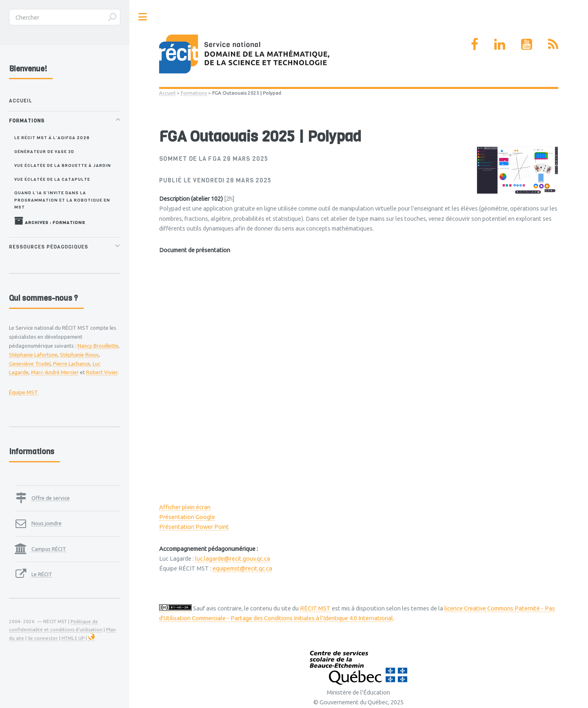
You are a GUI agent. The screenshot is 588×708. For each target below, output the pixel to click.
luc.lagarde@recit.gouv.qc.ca (233, 558)
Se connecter (43, 638)
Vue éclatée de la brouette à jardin (63, 165)
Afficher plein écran (185, 507)
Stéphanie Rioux (79, 355)
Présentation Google (187, 517)
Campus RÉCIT (49, 549)
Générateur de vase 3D (44, 151)
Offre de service (51, 498)
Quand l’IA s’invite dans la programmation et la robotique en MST (62, 200)
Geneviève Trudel (30, 364)
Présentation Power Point (194, 527)
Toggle (143, 17)
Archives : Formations (50, 221)
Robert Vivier (102, 372)
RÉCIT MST (315, 608)
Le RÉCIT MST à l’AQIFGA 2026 (52, 138)
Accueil (167, 93)
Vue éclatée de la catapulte (52, 179)
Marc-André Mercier (55, 372)
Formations (194, 93)
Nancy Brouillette (98, 346)
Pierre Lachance (72, 364)
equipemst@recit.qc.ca (242, 568)
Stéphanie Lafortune (33, 355)
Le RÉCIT (42, 574)
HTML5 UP (73, 638)
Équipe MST (23, 392)
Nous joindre (47, 523)
